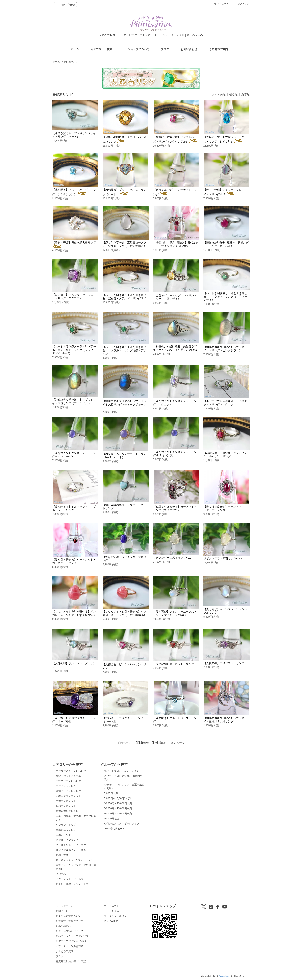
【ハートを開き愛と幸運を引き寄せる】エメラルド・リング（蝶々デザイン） (124, 350)
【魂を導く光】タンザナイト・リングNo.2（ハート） (124, 456)
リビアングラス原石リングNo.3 (172, 558)
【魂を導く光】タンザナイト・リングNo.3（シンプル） (175, 454)
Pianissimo (223, 976)
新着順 (245, 94)
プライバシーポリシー (117, 916)
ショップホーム (65, 906)
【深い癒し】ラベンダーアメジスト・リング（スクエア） (73, 297)
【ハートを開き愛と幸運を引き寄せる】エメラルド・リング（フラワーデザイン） (225, 297)
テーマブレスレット (67, 786)
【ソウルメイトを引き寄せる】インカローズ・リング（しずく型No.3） (74, 613)
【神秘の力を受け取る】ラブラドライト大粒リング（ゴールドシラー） (74, 402)
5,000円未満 (111, 793)
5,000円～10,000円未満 (117, 798)
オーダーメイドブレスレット (72, 771)
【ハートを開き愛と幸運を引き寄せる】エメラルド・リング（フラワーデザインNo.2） (74, 350)
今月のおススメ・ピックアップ (122, 824)
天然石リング (71, 62)
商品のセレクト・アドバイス (72, 936)
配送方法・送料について (70, 921)
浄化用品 (61, 874)
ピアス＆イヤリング (67, 840)
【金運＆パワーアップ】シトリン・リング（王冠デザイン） (175, 297)
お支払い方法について (68, 916)
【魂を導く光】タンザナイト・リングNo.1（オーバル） (74, 455)
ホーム (75, 49)
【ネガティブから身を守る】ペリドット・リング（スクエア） (225, 403)
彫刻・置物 (62, 855)
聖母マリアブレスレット (70, 791)
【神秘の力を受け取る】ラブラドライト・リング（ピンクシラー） (225, 349)
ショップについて (138, 49)
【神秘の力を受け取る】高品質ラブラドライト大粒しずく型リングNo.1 (175, 348)
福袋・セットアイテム (68, 776)
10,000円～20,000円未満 (118, 803)
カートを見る (112, 911)
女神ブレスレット (66, 801)
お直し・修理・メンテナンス (72, 884)
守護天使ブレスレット (68, 796)
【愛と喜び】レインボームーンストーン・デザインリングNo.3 (175, 613)
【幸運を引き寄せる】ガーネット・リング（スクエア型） (175, 508)
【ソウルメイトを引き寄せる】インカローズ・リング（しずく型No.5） (124, 613)
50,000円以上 (112, 819)
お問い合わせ (189, 49)
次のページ (178, 743)
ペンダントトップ (66, 825)
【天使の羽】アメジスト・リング (224, 663)
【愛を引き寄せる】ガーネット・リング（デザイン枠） (225, 508)
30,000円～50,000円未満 (118, 814)
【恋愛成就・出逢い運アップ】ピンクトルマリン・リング (225, 455)
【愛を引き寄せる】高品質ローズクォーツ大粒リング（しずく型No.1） (124, 244)
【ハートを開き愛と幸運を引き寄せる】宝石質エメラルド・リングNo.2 (124, 297)
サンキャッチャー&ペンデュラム (74, 860)
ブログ (165, 49)
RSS (107, 921)
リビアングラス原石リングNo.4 (223, 559)
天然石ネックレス (66, 830)
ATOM (115, 921)
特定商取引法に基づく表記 (71, 961)
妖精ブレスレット (66, 806)
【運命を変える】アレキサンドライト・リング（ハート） (74, 135)
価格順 (234, 94)
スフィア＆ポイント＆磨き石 (72, 850)
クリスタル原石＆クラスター (72, 845)
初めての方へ (63, 926)
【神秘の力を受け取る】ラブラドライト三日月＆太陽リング (225, 720)
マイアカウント (223, 4)
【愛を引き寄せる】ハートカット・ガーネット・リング (74, 561)
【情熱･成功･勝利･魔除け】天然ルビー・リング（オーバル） (226, 244)
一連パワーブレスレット (70, 781)
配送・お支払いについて (70, 931)
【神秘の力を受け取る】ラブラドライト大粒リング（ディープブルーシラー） (124, 404)
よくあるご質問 (65, 951)
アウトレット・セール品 (70, 879)
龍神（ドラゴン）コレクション (122, 771)
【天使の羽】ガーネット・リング (174, 664)
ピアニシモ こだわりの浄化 (71, 941)
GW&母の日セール (115, 829)
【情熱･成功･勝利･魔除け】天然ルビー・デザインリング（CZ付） (176, 244)
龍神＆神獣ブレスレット (70, 811)
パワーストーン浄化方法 (70, 946)
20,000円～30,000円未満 (118, 809)
